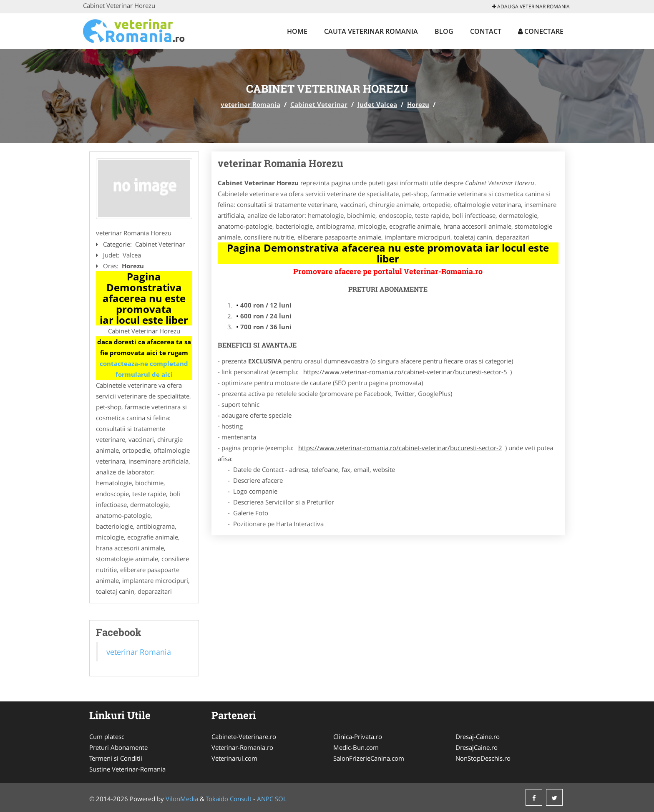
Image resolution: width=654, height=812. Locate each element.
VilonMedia (182, 799)
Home (297, 31)
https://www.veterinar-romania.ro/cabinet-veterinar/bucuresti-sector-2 (400, 448)
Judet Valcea (377, 104)
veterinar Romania (250, 104)
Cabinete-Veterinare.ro (244, 736)
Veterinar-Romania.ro (242, 747)
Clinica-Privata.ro (358, 736)
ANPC (265, 799)
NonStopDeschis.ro (483, 758)
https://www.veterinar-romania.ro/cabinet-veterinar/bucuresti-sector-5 (405, 372)
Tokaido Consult (229, 799)
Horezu (418, 104)
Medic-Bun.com (356, 747)
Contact (486, 31)
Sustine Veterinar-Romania (127, 769)
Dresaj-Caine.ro (478, 736)
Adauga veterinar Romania (531, 6)
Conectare (541, 31)
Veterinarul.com (234, 758)
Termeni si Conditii (116, 758)
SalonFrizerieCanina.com (369, 758)
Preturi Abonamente (118, 747)
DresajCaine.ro (477, 747)
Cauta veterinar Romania (371, 31)
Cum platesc (107, 736)
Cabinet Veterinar (319, 104)
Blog (444, 31)
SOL (281, 799)
